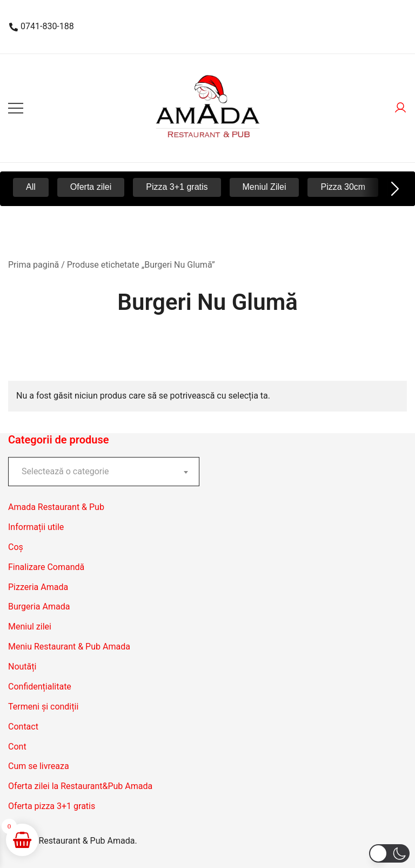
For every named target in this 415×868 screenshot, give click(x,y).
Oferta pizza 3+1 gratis (52, 806)
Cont (17, 747)
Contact (23, 727)
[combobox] (104, 472)
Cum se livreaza (39, 766)
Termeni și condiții (43, 707)
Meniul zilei (30, 627)
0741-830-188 (42, 26)
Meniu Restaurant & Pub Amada (69, 647)
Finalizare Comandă (46, 567)
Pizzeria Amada (38, 587)
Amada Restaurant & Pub (56, 507)
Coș (16, 547)
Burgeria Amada (39, 607)
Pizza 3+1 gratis (177, 187)
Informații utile (36, 527)
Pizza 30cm (343, 187)
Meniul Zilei (265, 187)
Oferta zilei (91, 187)
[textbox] (104, 472)
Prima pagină (34, 265)
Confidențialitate (40, 687)
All (31, 187)
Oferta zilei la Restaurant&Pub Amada (80, 786)
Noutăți (22, 667)
